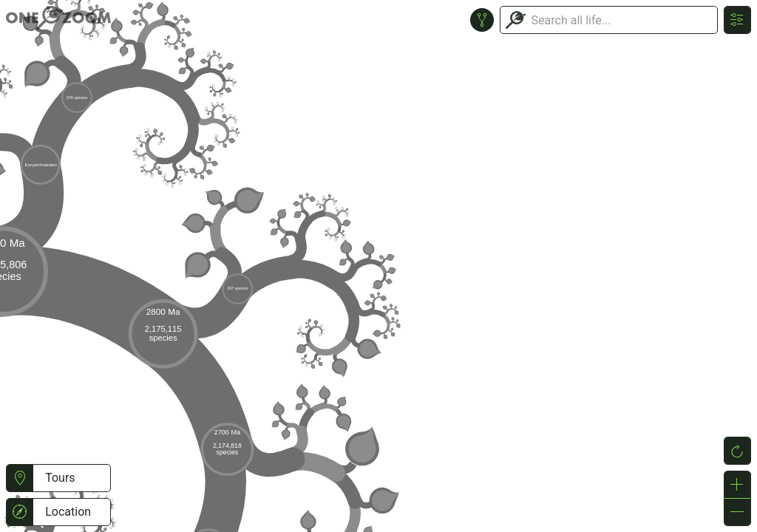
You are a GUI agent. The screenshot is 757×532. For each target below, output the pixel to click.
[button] (20, 478)
